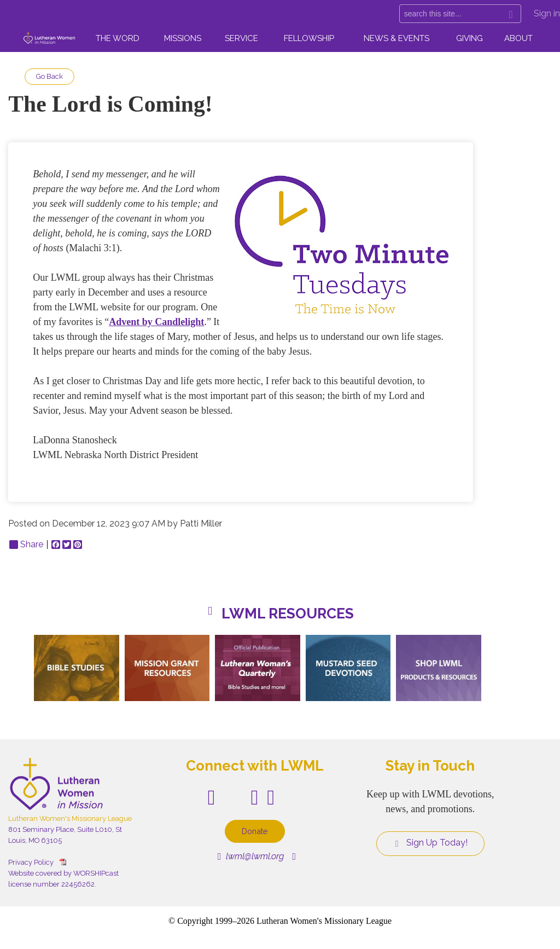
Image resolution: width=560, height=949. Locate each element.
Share (26, 545)
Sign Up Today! (430, 843)
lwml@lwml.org (251, 856)
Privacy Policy (31, 862)
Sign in (547, 13)
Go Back (49, 76)
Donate (255, 831)
